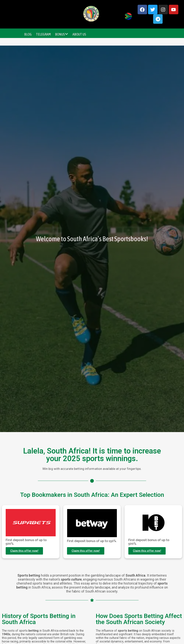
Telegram (43, 34)
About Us (79, 34)
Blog (28, 34)
